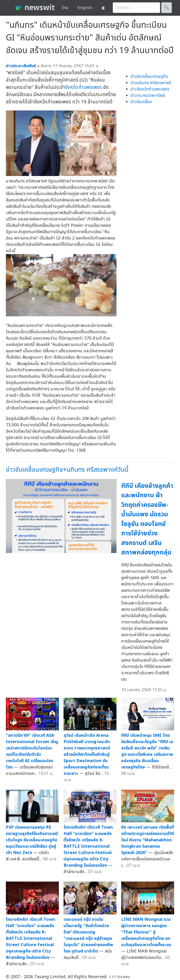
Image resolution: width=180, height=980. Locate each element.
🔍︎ (167, 8)
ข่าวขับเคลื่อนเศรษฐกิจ (149, 76)
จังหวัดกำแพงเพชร (83, 87)
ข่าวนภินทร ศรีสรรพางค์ (151, 83)
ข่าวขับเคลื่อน (141, 102)
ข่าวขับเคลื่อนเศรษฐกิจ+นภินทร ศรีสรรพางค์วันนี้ (67, 470)
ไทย (65, 8)
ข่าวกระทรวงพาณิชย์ (148, 96)
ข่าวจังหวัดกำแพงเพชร (150, 89)
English (85, 8)
